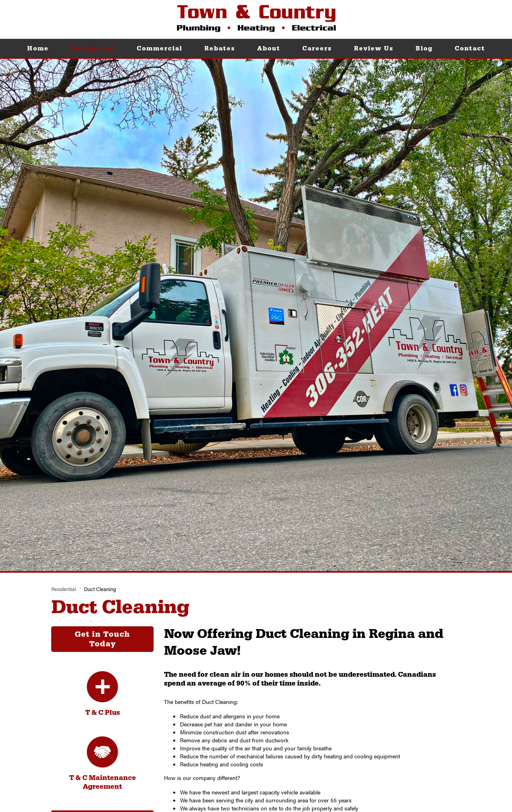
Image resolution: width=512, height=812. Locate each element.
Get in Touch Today (102, 639)
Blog (424, 49)
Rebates (220, 49)
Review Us (374, 49)
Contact (470, 49)
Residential (93, 49)
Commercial (160, 49)
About (269, 49)
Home (38, 49)
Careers (317, 49)
